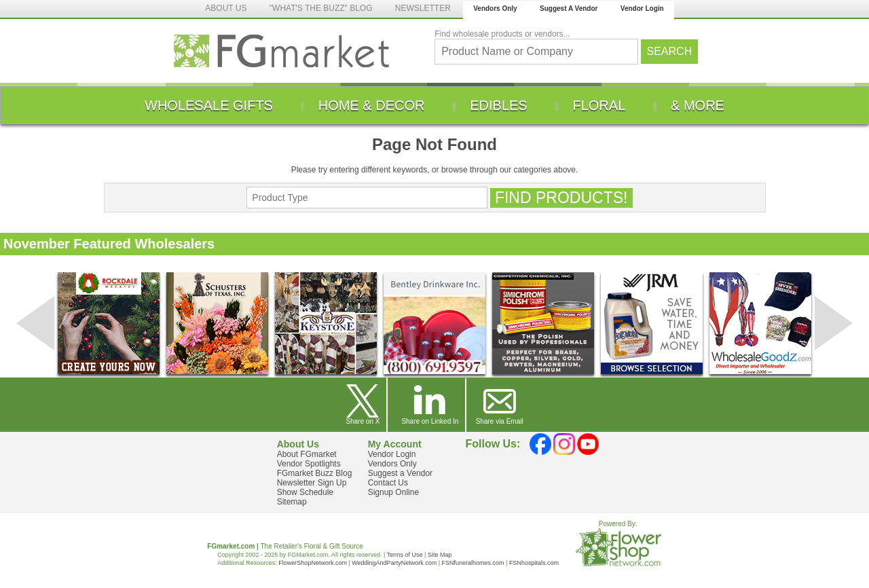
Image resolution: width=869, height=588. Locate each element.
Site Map (440, 555)
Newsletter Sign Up (312, 483)
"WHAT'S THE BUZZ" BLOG (321, 8)
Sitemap (292, 502)
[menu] (434, 105)
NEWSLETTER (423, 8)
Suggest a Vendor (400, 473)
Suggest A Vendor (569, 8)
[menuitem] (209, 105)
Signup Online (393, 492)
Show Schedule (305, 492)
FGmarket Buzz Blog (315, 473)
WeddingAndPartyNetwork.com (394, 563)
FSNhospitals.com (534, 563)
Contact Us (388, 483)
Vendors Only (495, 8)
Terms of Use (405, 555)
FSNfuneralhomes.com (473, 563)
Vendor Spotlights (309, 464)
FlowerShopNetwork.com (313, 563)
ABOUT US (226, 8)
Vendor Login (642, 8)
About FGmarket (307, 454)
